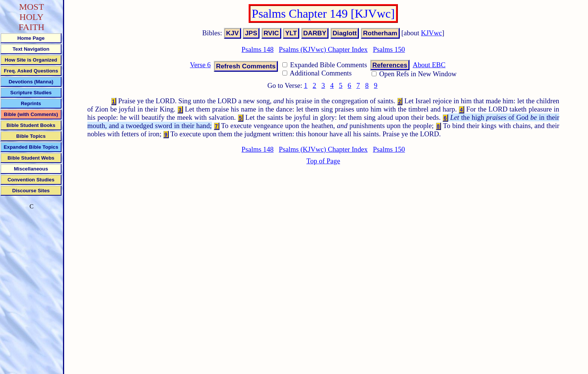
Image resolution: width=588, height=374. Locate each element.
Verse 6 (200, 65)
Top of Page (323, 161)
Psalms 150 (389, 49)
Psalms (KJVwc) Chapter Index (323, 49)
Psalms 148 (258, 49)
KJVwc (432, 33)
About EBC (429, 65)
